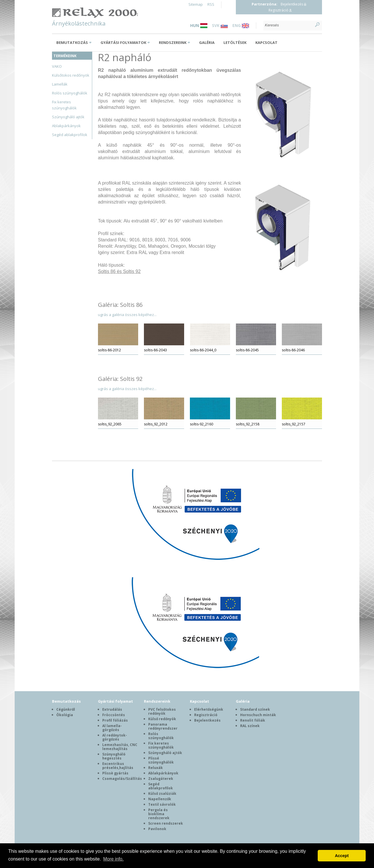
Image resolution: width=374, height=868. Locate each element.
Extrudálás (112, 709)
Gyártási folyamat (115, 701)
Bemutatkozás (72, 42)
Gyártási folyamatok (123, 42)
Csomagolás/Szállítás (122, 779)
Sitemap (196, 4)
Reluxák (156, 768)
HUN (199, 25)
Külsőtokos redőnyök (71, 75)
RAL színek (250, 726)
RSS (211, 4)
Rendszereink (173, 42)
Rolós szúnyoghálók (70, 93)
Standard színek (255, 709)
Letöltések (235, 42)
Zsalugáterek (161, 779)
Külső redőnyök (162, 719)
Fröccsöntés (114, 715)
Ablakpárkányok (66, 126)
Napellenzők (160, 799)
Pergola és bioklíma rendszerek (159, 814)
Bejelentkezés (292, 4)
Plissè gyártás (115, 773)
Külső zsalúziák (162, 794)
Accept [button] (342, 856)
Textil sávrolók (162, 804)
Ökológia (65, 715)
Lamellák (60, 84)
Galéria (207, 42)
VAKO (57, 66)
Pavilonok (157, 829)
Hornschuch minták (258, 715)
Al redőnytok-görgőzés (115, 737)
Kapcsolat (266, 42)
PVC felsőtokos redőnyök (162, 711)
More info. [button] (113, 859)
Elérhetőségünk (209, 709)
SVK (220, 25)
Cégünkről (66, 709)
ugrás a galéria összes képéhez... (127, 315)
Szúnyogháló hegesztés (114, 756)
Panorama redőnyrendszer (163, 726)
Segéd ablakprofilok (70, 135)
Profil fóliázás (115, 720)
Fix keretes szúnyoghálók (161, 745)
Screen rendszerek (166, 823)
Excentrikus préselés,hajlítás (118, 766)
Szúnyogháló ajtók (68, 117)
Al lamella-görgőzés (112, 728)
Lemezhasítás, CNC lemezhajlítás (120, 747)
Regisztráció (278, 10)
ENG (241, 25)
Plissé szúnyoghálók (161, 760)
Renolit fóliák (253, 720)
